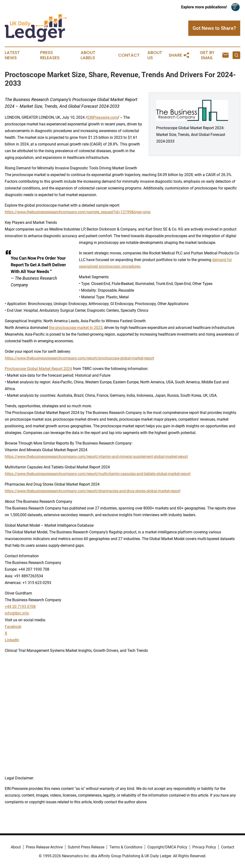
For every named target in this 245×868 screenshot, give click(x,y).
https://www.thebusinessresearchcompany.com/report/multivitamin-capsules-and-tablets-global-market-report (98, 474)
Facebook (13, 627)
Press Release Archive (44, 847)
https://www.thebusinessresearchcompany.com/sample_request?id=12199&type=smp (78, 212)
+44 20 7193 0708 (20, 607)
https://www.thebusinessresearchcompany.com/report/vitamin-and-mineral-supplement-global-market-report (96, 457)
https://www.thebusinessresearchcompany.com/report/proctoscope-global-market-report (79, 358)
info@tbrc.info (17, 613)
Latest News (12, 55)
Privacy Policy (204, 847)
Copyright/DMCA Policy (167, 847)
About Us (155, 55)
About (16, 847)
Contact (129, 55)
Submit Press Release (86, 847)
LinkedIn (12, 640)
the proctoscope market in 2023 (76, 328)
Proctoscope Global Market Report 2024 (38, 369)
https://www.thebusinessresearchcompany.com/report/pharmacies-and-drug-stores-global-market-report (93, 491)
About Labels (88, 55)
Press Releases (50, 55)
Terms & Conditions (126, 847)
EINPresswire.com (103, 117)
